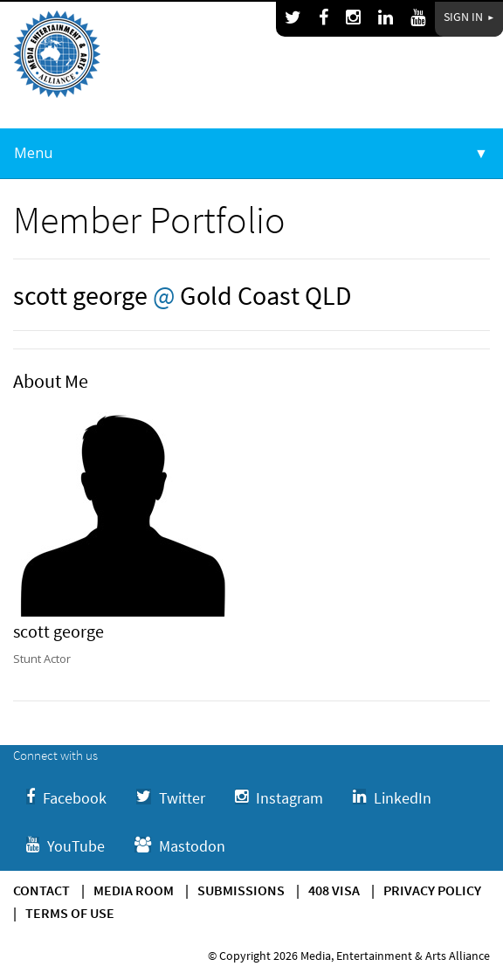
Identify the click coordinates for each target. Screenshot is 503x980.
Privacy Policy (432, 890)
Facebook (66, 798)
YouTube (65, 846)
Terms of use (70, 913)
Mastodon (180, 846)
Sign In (469, 17)
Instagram (279, 798)
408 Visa (334, 890)
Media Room (134, 890)
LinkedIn (392, 798)
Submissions (241, 890)
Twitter (171, 798)
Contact (41, 890)
